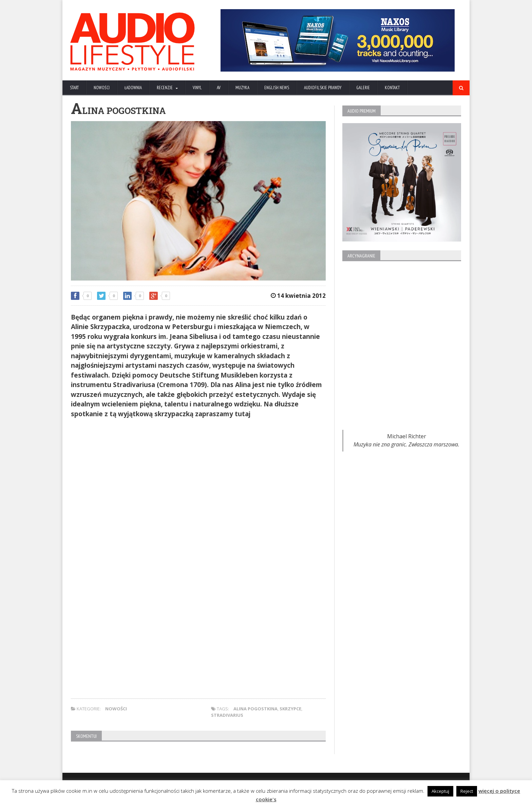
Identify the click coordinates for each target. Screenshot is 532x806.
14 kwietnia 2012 (298, 296)
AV (219, 88)
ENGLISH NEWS (277, 88)
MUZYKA (242, 88)
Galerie (363, 88)
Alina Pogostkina (255, 709)
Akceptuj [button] (440, 791)
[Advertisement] (198, 471)
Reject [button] (467, 791)
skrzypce (290, 709)
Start (74, 88)
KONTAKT (392, 88)
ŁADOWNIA (133, 88)
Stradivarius (227, 715)
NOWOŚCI (102, 88)
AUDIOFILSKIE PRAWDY (323, 88)
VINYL (197, 88)
